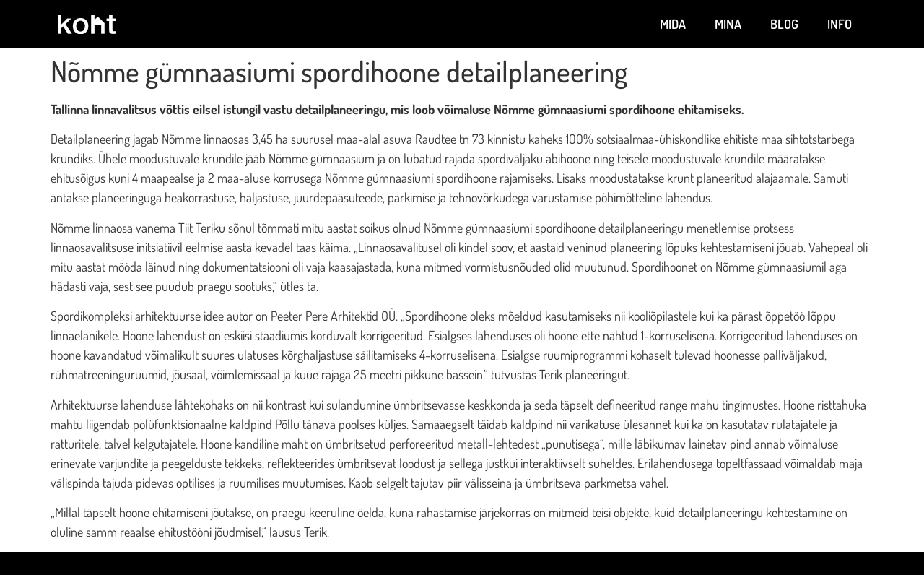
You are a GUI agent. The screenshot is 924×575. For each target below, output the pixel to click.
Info (840, 24)
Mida (673, 24)
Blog (784, 24)
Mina (728, 24)
